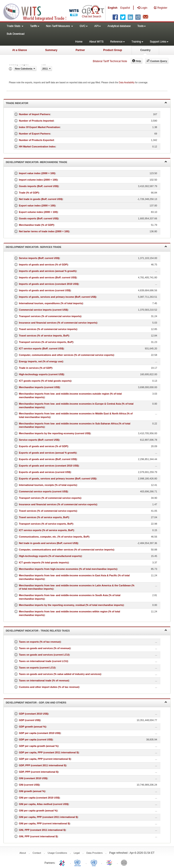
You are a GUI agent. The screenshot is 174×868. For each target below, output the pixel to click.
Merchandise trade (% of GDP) (36, 225)
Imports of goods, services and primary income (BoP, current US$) (58, 297)
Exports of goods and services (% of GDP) (43, 446)
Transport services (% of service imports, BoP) (46, 342)
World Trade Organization (109, 862)
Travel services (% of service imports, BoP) (44, 336)
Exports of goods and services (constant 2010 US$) (49, 466)
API (98, 26)
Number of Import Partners (34, 114)
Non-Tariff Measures (60, 26)
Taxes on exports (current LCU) (37, 668)
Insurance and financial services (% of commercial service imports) (58, 323)
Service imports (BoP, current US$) (39, 258)
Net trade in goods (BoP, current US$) (41, 199)
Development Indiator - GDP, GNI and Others (86, 702)
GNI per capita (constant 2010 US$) (39, 798)
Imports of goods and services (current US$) (45, 290)
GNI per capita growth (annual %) (38, 811)
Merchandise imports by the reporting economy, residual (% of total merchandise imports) (71, 605)
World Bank (125, 862)
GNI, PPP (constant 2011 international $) (42, 830)
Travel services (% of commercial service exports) (48, 511)
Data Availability (127, 83)
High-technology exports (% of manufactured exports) (50, 556)
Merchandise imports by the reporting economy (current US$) (55, 433)
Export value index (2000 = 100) (37, 206)
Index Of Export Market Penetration (39, 127)
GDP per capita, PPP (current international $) (45, 759)
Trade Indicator (86, 103)
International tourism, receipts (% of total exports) (48, 485)
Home (79, 42)
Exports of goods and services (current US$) (45, 472)
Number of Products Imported (36, 121)
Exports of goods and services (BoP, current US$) (48, 459)
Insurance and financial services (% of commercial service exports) (58, 504)
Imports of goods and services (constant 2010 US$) (49, 284)
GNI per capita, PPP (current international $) (44, 823)
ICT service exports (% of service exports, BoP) (46, 530)
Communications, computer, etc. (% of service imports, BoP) (54, 537)
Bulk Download (16, 34)
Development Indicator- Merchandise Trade (86, 162)
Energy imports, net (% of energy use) (41, 361)
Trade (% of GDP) (29, 193)
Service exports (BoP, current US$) (39, 440)
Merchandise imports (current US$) (39, 387)
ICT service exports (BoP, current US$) (41, 348)
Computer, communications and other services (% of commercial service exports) (66, 355)
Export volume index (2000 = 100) (38, 212)
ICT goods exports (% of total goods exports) (45, 381)
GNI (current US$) (29, 785)
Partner (80, 50)
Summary (51, 50)
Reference (117, 42)
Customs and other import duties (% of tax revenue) (49, 687)
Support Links (159, 42)
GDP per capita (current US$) (36, 740)
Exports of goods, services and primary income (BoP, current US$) (58, 479)
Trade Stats (15, 26)
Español (125, 8)
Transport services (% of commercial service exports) (50, 498)
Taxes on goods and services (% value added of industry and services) (60, 674)
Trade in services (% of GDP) (36, 368)
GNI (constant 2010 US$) (33, 778)
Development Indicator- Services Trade (86, 247)
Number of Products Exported (36, 140)
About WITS (96, 42)
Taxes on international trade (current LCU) (43, 661)
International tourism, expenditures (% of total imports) (51, 303)
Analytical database (119, 26)
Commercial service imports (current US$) (43, 310)
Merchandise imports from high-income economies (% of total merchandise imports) (68, 569)
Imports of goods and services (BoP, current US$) (48, 277)
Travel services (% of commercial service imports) (48, 329)
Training (137, 42)
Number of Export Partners (35, 134)
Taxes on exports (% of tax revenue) (40, 642)
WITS (45, 11)
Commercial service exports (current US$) (43, 491)
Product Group (113, 50)
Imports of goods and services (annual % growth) (48, 271)
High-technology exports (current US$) (41, 374)
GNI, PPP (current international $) (38, 836)
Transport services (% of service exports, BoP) (46, 524)
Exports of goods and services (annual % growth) (48, 453)
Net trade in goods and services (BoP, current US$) (49, 543)
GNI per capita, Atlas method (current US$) (44, 804)
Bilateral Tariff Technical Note (110, 61)
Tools (142, 26)
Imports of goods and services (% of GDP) (43, 265)
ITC (63, 862)
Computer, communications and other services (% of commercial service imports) (66, 550)
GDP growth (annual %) (32, 727)
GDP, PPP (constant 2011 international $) (42, 765)
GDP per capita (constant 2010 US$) (40, 733)
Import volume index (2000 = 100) (38, 180)
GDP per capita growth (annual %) (39, 746)
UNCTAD (78, 862)
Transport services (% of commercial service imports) (50, 316)
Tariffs (35, 26)
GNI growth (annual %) (32, 791)
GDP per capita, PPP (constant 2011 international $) (49, 752)
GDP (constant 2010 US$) (34, 714)
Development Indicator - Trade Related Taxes (86, 630)
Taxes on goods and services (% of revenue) (45, 648)
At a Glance (20, 50)
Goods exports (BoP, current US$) (39, 218)
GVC (84, 26)
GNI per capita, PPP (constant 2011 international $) (48, 817)
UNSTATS (94, 862)
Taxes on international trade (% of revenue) (44, 681)
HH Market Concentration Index (37, 147)
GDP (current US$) (30, 720)
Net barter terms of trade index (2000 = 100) (44, 231)
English (112, 8)
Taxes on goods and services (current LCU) (44, 655)
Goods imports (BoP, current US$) (39, 186)
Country (145, 50)
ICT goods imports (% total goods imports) (44, 562)
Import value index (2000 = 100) (37, 173)
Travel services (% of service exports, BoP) (44, 517)
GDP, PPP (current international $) (39, 772)
